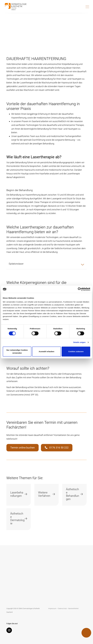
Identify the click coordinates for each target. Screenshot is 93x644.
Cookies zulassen (76, 351)
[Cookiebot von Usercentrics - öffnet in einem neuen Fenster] (80, 289)
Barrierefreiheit (73, 608)
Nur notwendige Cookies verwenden (17, 351)
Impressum (52, 608)
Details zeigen (79, 342)
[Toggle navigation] (87, 7)
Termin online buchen (23, 448)
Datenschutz (62, 608)
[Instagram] (10, 631)
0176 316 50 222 (57, 448)
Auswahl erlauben (46, 351)
